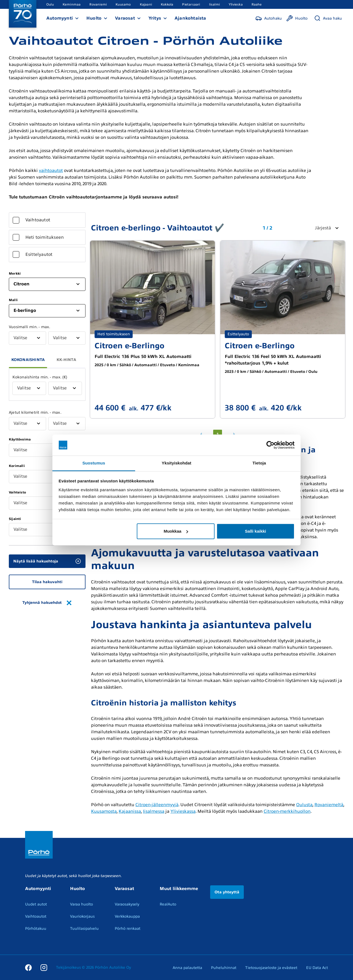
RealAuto (168, 904)
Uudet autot (36, 904)
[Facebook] (28, 967)
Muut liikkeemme (179, 889)
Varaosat (125, 18)
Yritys (155, 18)
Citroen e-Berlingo (129, 346)
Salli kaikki (256, 531)
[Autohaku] (269, 18)
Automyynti (60, 18)
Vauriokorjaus (82, 916)
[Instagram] (44, 967)
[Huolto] (297, 18)
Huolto (94, 18)
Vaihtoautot (36, 916)
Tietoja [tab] (259, 463)
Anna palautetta (187, 968)
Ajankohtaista (190, 18)
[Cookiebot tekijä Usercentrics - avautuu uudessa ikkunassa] (270, 445)
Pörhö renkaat (128, 929)
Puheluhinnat (224, 968)
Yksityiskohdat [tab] (176, 463)
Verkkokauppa (127, 916)
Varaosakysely (127, 904)
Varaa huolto (81, 904)
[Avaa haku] (328, 18)
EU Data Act (317, 968)
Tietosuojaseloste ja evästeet (271, 968)
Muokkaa (176, 531)
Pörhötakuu (36, 929)
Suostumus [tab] (94, 463)
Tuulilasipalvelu (84, 929)
